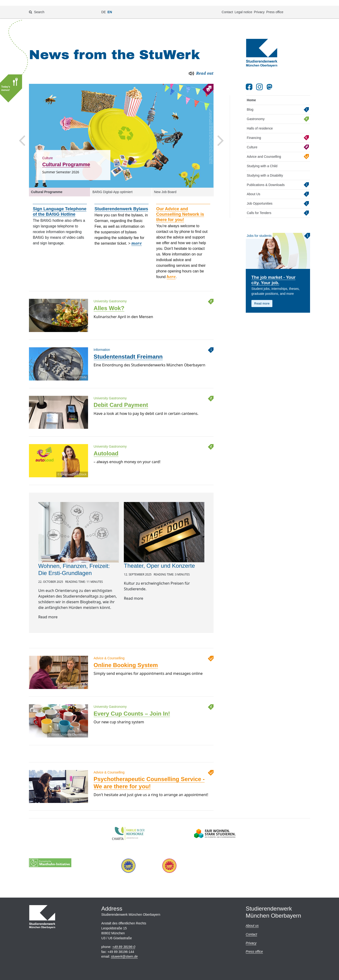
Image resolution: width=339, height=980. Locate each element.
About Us (253, 186)
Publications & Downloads (266, 177)
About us (252, 926)
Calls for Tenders (259, 205)
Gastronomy (256, 111)
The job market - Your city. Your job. (273, 272)
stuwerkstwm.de (124, 956)
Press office (275, 6)
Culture (252, 139)
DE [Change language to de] (103, 6)
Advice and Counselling (264, 149)
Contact (227, 6)
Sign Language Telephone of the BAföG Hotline (60, 204)
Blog (250, 102)
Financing (254, 130)
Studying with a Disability (265, 168)
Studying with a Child (262, 158)
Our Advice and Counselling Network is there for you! (180, 207)
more (137, 236)
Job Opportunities (260, 196)
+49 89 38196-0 (124, 947)
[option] (121, 128)
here (171, 269)
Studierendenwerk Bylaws (121, 201)
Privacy (259, 6)
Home (251, 93)
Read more (262, 296)
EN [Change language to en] (110, 6)
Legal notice (243, 6)
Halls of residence (260, 121)
